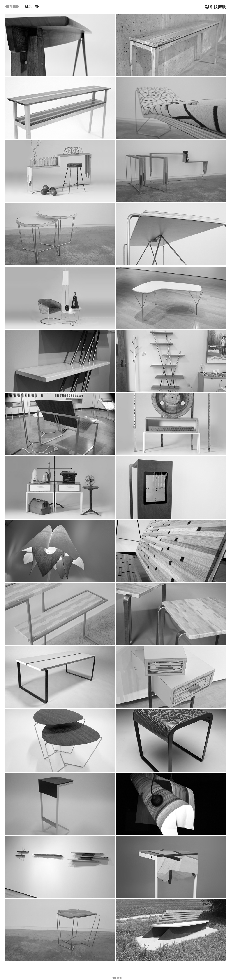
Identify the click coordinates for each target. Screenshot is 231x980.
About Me (32, 7)
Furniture (12, 7)
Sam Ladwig (216, 7)
